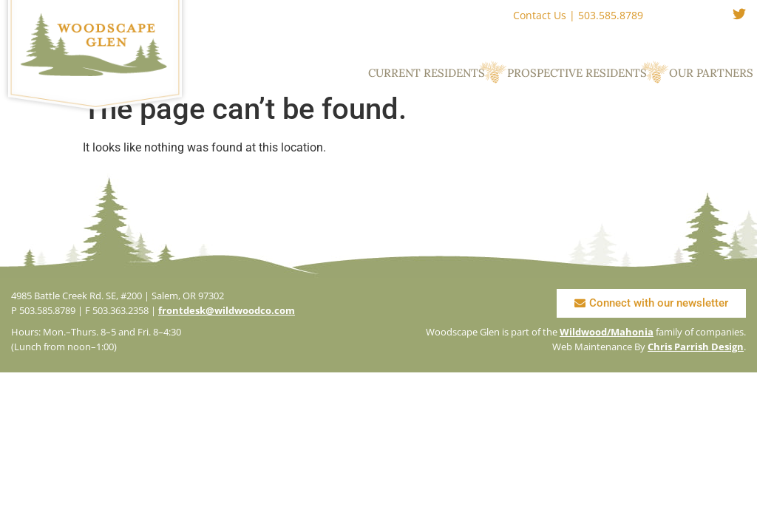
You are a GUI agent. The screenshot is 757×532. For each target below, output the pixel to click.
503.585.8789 (611, 15)
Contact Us (540, 15)
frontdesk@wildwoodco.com (227, 310)
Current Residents (427, 73)
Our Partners (711, 73)
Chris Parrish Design (696, 347)
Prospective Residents (577, 73)
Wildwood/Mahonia (607, 332)
